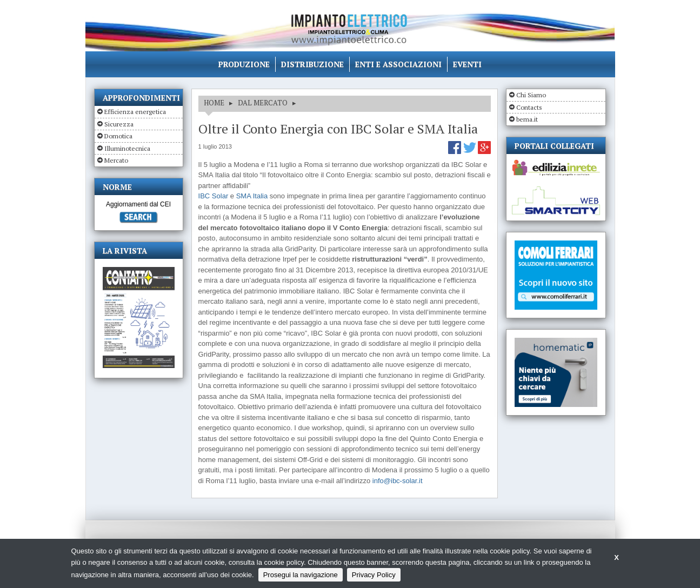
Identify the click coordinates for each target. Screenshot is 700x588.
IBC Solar (214, 196)
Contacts (529, 107)
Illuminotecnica (127, 148)
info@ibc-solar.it (398, 481)
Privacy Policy (374, 575)
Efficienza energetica (135, 112)
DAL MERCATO (263, 103)
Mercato (116, 160)
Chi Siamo (531, 95)
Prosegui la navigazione (301, 575)
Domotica (118, 136)
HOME (214, 103)
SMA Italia (252, 196)
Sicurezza (119, 124)
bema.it (527, 119)
